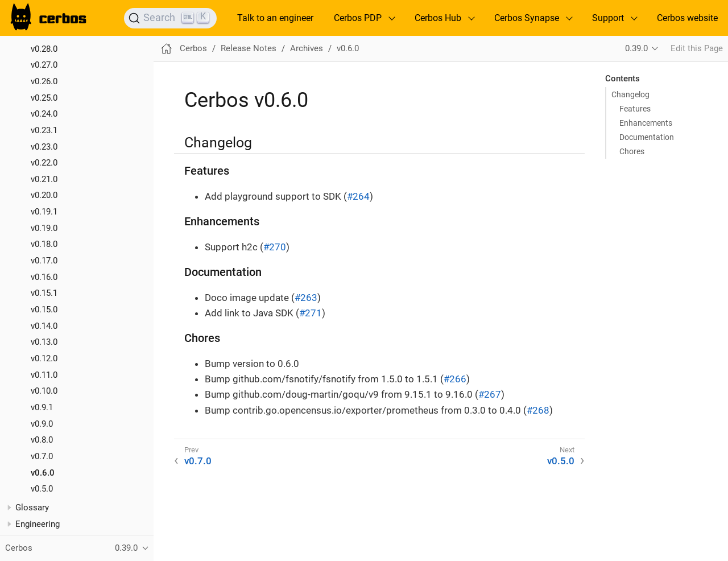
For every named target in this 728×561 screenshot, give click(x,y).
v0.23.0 (44, 147)
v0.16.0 (44, 277)
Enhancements (646, 123)
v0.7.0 (42, 456)
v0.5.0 (42, 489)
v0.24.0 (44, 114)
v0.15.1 (44, 293)
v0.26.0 (44, 81)
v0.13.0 (44, 342)
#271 (311, 313)
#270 (275, 247)
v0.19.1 (44, 212)
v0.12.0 (44, 358)
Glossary (32, 508)
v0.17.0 (44, 261)
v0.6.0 (43, 473)
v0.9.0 (42, 424)
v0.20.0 (44, 195)
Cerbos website (687, 18)
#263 (306, 298)
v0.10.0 (44, 391)
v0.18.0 (44, 244)
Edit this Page (697, 48)
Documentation (647, 137)
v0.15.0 (44, 310)
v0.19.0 (44, 228)
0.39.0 (636, 48)
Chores (632, 151)
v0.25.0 (44, 98)
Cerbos (193, 48)
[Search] (170, 18)
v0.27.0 (44, 65)
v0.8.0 (42, 440)
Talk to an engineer (275, 18)
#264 (358, 196)
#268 (538, 410)
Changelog (630, 94)
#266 (455, 379)
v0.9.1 (42, 407)
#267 (490, 394)
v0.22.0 (44, 163)
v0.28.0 (44, 49)
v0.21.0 (44, 179)
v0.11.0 (44, 375)
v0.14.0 (44, 326)
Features (635, 109)
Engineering (38, 524)
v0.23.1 (44, 130)
